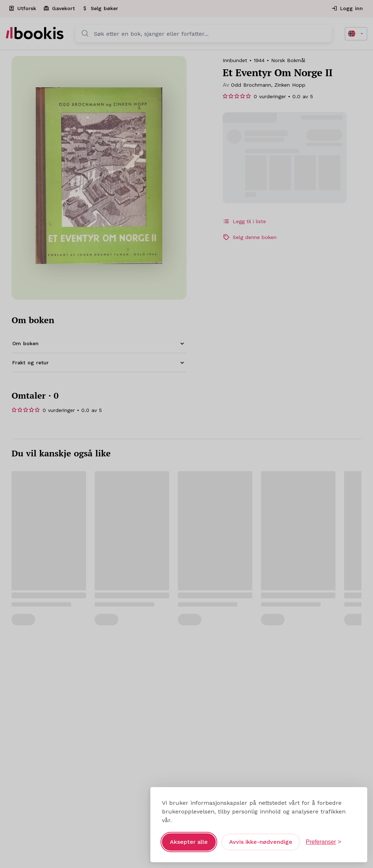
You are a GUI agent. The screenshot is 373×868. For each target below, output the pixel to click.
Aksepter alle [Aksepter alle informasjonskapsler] (189, 836)
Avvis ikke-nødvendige (261, 836)
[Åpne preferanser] (323, 836)
